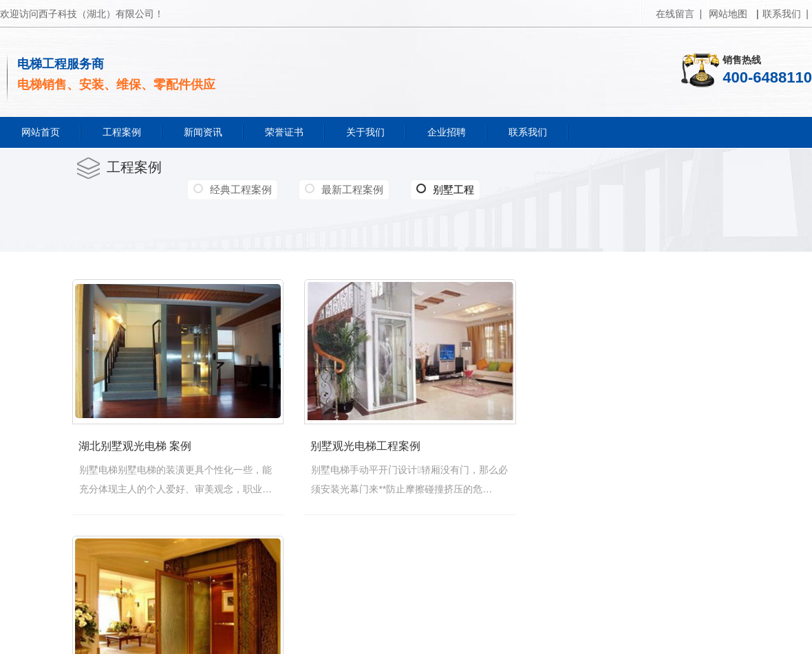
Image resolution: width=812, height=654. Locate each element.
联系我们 (528, 132)
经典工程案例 (241, 189)
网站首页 (41, 132)
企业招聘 (447, 132)
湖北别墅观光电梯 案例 (133, 449)
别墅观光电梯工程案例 (372, 449)
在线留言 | (679, 14)
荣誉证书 (284, 132)
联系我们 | (786, 14)
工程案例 (122, 132)
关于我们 (365, 132)
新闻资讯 (203, 132)
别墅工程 (445, 190)
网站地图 (728, 14)
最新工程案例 (352, 189)
